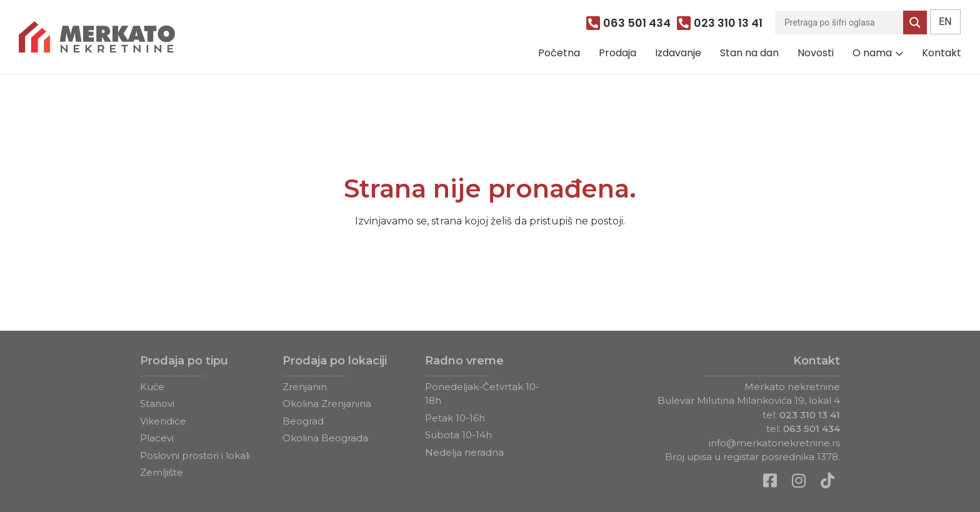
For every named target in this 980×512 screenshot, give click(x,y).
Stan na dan (749, 53)
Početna (559, 53)
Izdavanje (678, 53)
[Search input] (842, 23)
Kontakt (942, 53)
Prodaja (617, 53)
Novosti (816, 53)
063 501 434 (812, 429)
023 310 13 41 (810, 415)
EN (945, 22)
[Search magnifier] (915, 23)
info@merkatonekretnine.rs (774, 443)
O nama (872, 53)
